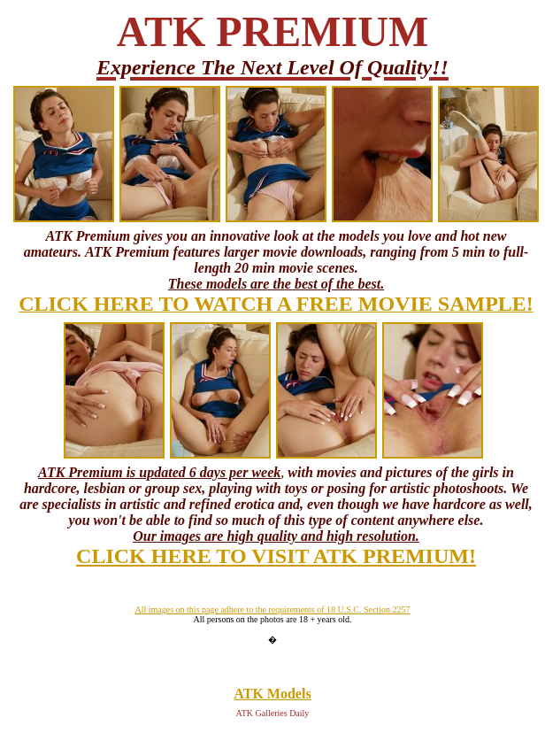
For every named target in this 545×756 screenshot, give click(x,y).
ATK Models (272, 694)
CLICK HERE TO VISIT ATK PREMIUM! (276, 556)
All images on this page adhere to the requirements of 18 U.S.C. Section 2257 (272, 609)
